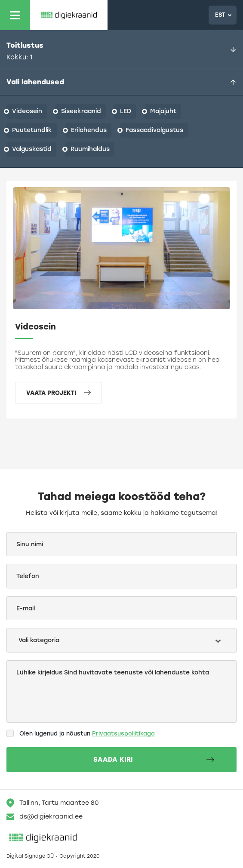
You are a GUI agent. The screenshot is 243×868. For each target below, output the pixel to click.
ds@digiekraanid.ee (45, 817)
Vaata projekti (58, 393)
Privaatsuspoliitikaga (123, 734)
